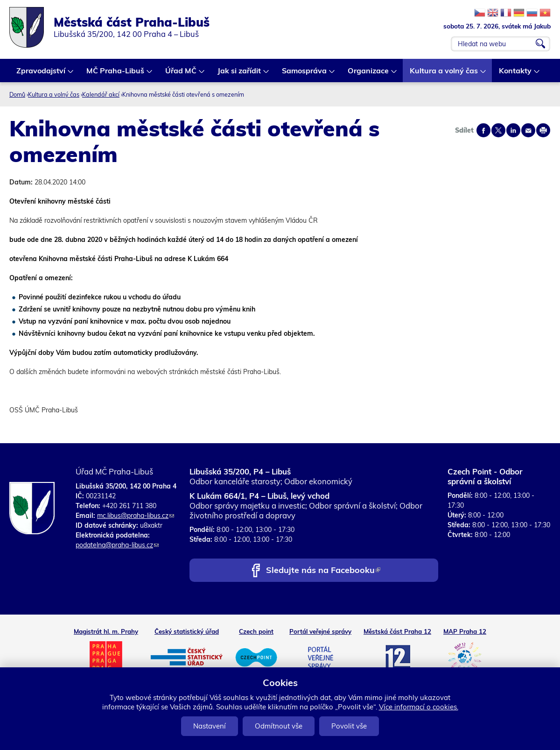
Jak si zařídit (240, 74)
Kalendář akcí (101, 94)
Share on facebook (483, 130)
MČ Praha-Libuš (116, 74)
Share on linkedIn (513, 130)
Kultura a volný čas (444, 74)
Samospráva (305, 74)
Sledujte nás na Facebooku (323, 571)
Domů (17, 94)
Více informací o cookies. (419, 707)
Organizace (369, 74)
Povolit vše (349, 726)
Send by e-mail (528, 130)
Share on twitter (498, 130)
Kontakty (516, 74)
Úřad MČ (181, 74)
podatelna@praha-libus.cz (117, 545)
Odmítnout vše (279, 726)
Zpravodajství (41, 74)
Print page (543, 130)
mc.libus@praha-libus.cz (136, 516)
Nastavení (210, 726)
